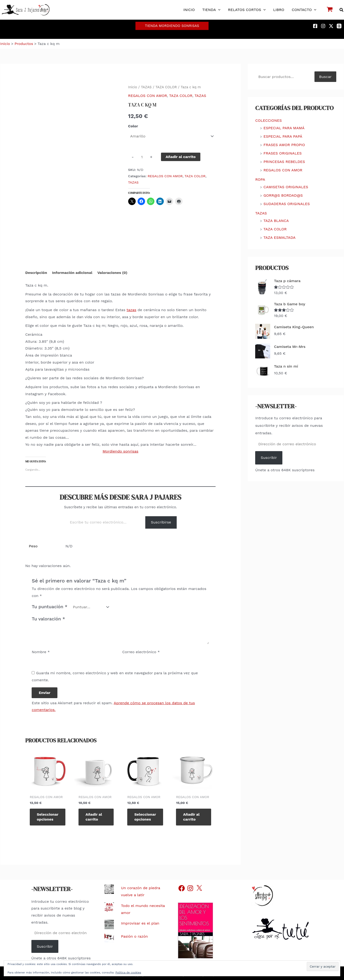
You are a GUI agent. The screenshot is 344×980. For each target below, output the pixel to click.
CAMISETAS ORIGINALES (286, 187)
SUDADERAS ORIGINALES (287, 204)
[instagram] (324, 26)
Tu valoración (48, 619)
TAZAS (146, 87)
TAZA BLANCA (276, 221)
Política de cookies (128, 973)
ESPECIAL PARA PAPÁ (283, 136)
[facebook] (316, 26)
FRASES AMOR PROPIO (284, 145)
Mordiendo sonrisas (121, 451)
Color (133, 126)
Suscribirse (161, 522)
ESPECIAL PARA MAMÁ (284, 128)
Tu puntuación (49, 607)
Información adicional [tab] (72, 273)
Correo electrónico (141, 652)
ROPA (260, 179)
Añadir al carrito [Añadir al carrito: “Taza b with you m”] (94, 817)
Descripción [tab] (36, 273)
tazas (131, 310)
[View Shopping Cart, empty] (330, 10)
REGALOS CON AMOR (148, 96)
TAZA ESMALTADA (279, 238)
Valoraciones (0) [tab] (112, 273)
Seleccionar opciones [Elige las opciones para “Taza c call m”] (48, 817)
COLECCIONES (268, 120)
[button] (218, 10)
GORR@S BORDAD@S (283, 195)
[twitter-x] (332, 26)
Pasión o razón (134, 936)
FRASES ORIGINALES (282, 153)
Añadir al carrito (181, 157)
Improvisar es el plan (140, 923)
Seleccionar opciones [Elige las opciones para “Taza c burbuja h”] (145, 817)
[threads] (340, 26)
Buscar (325, 77)
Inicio (133, 87)
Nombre (41, 652)
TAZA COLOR (166, 87)
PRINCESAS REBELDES (284, 162)
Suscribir (269, 458)
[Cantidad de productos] (142, 157)
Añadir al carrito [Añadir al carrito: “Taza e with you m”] (191, 817)
